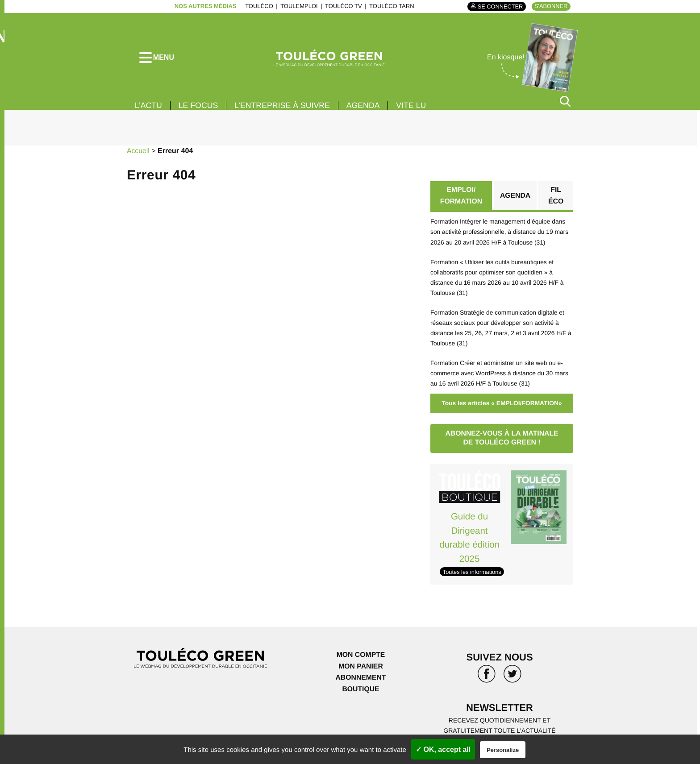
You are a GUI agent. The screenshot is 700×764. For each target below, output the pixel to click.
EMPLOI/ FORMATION (461, 197)
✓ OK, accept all (443, 749)
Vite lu (415, 106)
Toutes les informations (473, 568)
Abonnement (361, 674)
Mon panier (360, 662)
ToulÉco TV (343, 6)
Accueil (138, 152)
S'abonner (551, 6)
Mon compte (361, 651)
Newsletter (500, 704)
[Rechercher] (565, 102)
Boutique (361, 685)
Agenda (366, 106)
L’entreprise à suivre (284, 106)
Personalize (503, 750)
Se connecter (499, 6)
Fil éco (556, 197)
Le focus (199, 106)
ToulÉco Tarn (391, 6)
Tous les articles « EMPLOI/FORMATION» (502, 400)
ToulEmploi (298, 6)
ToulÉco (258, 6)
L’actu (149, 106)
